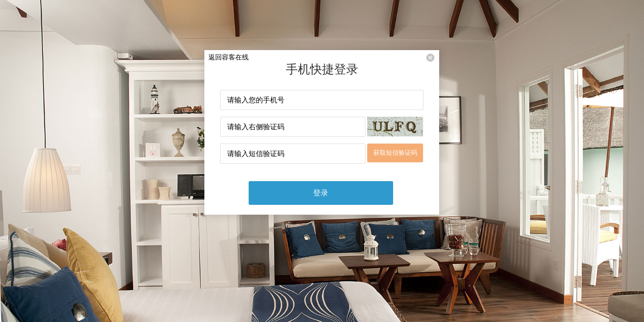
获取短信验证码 (395, 153)
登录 (321, 193)
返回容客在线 (229, 57)
